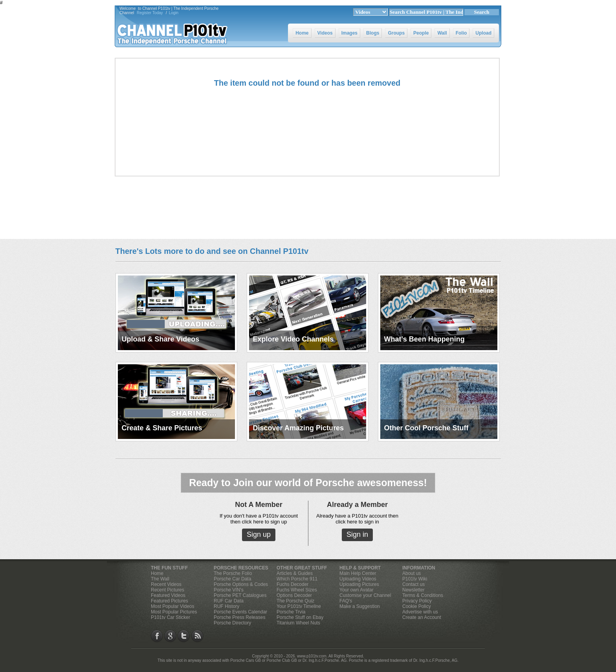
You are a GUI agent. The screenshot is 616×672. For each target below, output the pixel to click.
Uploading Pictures (359, 584)
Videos (325, 33)
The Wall (160, 579)
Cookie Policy (417, 606)
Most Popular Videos (173, 606)
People (421, 33)
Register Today (150, 13)
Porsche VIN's (229, 590)
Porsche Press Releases (239, 617)
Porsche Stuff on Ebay (300, 617)
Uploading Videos (358, 579)
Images (349, 33)
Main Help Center (358, 573)
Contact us (413, 584)
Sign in (357, 534)
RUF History (226, 606)
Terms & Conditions (423, 595)
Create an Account (422, 617)
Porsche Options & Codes (241, 584)
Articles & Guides (295, 573)
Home (302, 33)
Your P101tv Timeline (299, 606)
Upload (483, 33)
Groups (396, 33)
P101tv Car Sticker (170, 617)
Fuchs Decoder (292, 584)
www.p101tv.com (312, 656)
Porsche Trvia (291, 612)
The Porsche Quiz (295, 601)
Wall (442, 33)
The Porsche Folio (233, 573)
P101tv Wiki (415, 579)
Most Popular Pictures (174, 612)
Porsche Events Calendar (240, 612)
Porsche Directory (232, 623)
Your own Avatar (357, 590)
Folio (461, 33)
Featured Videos (168, 595)
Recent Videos (166, 584)
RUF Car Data (229, 601)
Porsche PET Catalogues (240, 595)
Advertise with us (420, 612)
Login (174, 13)
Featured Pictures (170, 601)
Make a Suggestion (360, 606)
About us (412, 573)
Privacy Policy (417, 601)
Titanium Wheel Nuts (298, 623)
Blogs (373, 33)
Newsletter (413, 590)
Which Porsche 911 (297, 579)
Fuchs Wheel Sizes (297, 590)
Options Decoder (294, 595)
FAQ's (346, 601)
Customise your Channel (365, 595)
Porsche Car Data (232, 579)
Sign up (259, 534)
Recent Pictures (168, 590)
